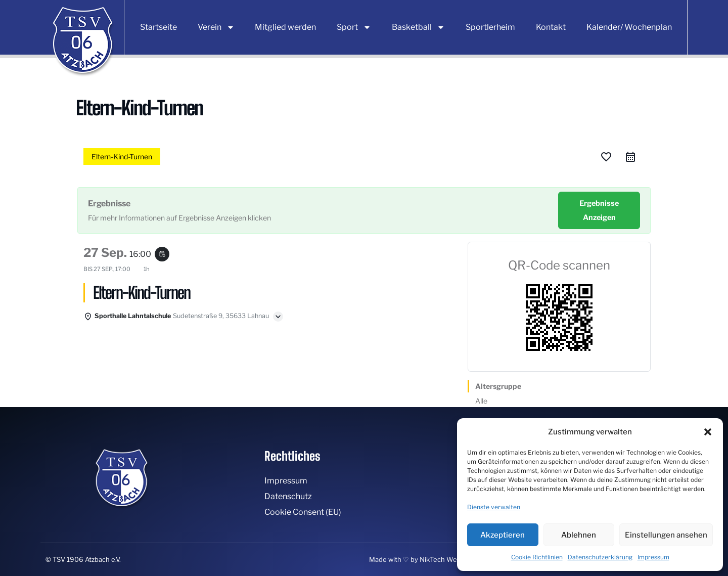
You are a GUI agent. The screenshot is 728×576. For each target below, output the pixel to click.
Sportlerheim (490, 27)
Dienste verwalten (494, 507)
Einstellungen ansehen (666, 535)
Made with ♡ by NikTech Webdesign (426, 559)
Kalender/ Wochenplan (629, 27)
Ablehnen (579, 535)
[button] (708, 432)
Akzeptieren (503, 535)
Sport (354, 27)
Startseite (158, 27)
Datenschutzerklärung (600, 557)
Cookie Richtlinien (537, 557)
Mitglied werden (285, 27)
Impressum (653, 557)
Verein (216, 27)
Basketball (418, 27)
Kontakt (551, 27)
